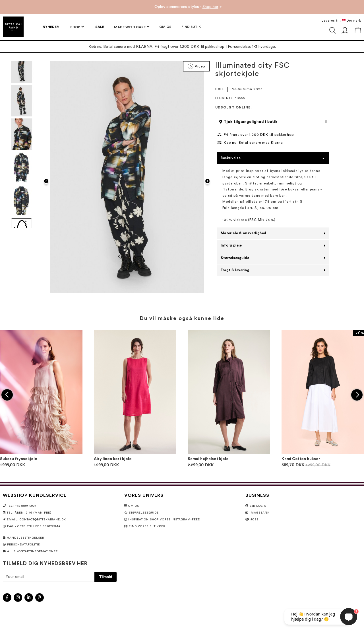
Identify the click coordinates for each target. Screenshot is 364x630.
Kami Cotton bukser (301, 459)
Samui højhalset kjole (208, 459)
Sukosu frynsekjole (19, 459)
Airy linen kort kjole (113, 459)
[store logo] (13, 27)
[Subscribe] (106, 577)
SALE (220, 89)
